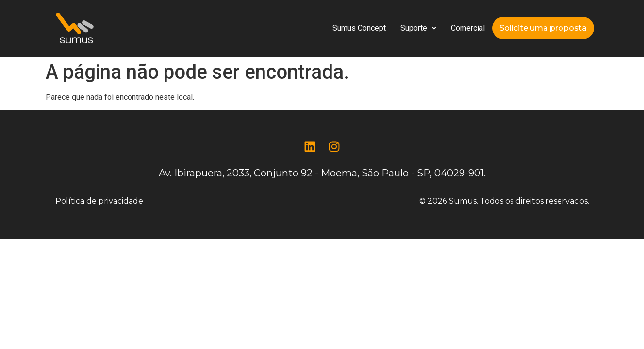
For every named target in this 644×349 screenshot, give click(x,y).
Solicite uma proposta (543, 28)
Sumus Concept (359, 28)
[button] (418, 28)
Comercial (468, 28)
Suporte (418, 28)
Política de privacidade (99, 201)
